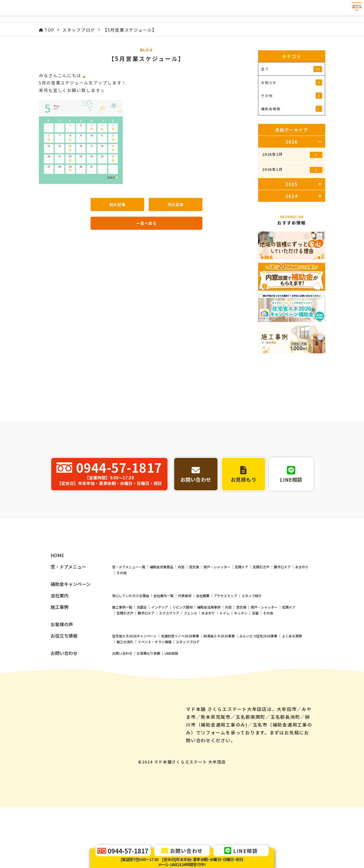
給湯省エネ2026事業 (219, 681)
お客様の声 (62, 670)
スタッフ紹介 (252, 641)
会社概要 (203, 641)
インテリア (160, 653)
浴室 (255, 658)
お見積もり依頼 (148, 699)
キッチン (241, 658)
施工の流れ (125, 687)
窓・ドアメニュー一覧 (129, 612)
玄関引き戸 (261, 612)
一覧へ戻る (146, 223)
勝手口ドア (282, 612)
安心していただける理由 (131, 641)
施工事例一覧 (122, 653)
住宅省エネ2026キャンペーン (134, 681)
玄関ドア (242, 612)
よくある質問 (292, 681)
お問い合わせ (122, 699)
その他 (122, 618)
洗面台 (142, 653)
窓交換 (194, 612)
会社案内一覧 (164, 641)
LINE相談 (171, 699)
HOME (57, 601)
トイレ (224, 658)
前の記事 (118, 204)
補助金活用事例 (209, 653)
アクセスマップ (225, 641)
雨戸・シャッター (217, 612)
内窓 (181, 612)
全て (292, 69)
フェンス (190, 658)
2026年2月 (292, 155)
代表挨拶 (185, 641)
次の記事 (176, 204)
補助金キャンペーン (71, 630)
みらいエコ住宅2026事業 (258, 681)
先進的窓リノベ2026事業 (180, 681)
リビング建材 (183, 653)
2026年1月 (292, 170)
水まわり (302, 612)
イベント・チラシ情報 (155, 687)
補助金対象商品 (162, 612)
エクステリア (169, 658)
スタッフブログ (188, 687)
